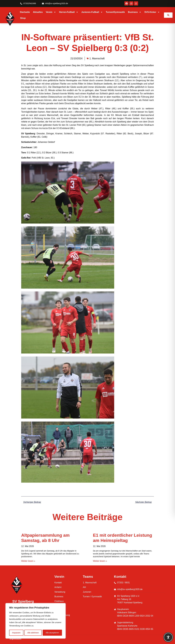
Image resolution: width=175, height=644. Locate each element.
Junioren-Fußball (92, 12)
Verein (51, 12)
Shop (23, 18)
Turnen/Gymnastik (115, 12)
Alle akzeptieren (52, 633)
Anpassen (16, 633)
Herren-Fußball (69, 12)
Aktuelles (38, 12)
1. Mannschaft (97, 58)
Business (135, 12)
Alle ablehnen (33, 633)
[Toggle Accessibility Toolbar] (168, 637)
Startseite (25, 12)
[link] (168, 15)
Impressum (15, 639)
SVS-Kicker (152, 12)
